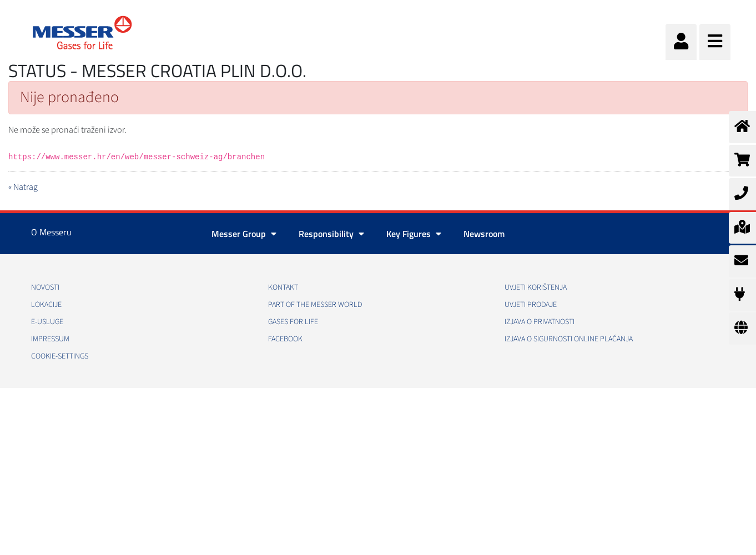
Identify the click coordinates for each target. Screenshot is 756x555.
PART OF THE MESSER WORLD (315, 305)
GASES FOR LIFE (293, 322)
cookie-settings (60, 356)
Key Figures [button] (414, 234)
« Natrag (23, 187)
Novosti (45, 287)
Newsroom (484, 234)
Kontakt (283, 287)
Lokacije (46, 305)
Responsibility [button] (331, 234)
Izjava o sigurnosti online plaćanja (569, 339)
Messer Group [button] (244, 234)
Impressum (50, 339)
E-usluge (47, 322)
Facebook (285, 339)
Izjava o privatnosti (540, 322)
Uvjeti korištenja (536, 287)
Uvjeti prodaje (531, 305)
